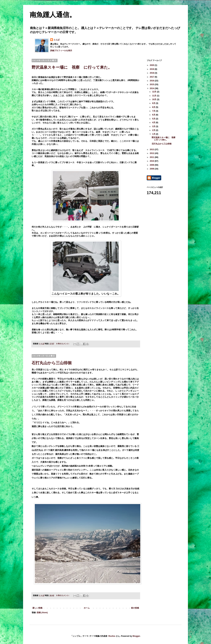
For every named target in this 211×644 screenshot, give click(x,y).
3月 (154, 126)
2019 (152, 69)
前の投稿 (135, 608)
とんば (57, 40)
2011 (152, 157)
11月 (155, 96)
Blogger (136, 636)
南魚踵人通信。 (53, 15)
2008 (152, 169)
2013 (152, 150)
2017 (152, 77)
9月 (154, 103)
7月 (154, 111)
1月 (154, 134)
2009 (152, 165)
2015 (152, 84)
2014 (152, 88)
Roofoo (112, 636)
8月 (154, 107)
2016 (152, 81)
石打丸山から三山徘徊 (52, 363)
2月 (154, 130)
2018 (152, 73)
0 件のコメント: (63, 344)
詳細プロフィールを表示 (61, 51)
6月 (154, 115)
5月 (154, 119)
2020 (152, 65)
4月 (154, 123)
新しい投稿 (37, 608)
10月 (155, 99)
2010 (152, 161)
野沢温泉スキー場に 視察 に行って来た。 (72, 67)
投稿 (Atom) (42, 613)
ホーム (87, 608)
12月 (155, 92)
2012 (152, 153)
